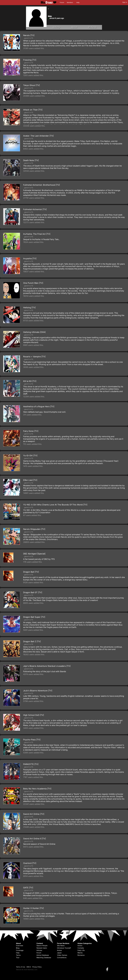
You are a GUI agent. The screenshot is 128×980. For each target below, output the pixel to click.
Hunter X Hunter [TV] (33, 908)
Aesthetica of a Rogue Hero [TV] (39, 407)
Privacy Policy (37, 967)
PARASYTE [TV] (31, 764)
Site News (61, 946)
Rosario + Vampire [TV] (34, 357)
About (74, 27)
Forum (62, 2)
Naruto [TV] (29, 35)
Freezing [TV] (30, 60)
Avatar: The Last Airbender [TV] (38, 136)
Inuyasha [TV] (30, 259)
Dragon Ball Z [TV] (32, 641)
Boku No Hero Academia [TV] (37, 789)
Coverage (20, 950)
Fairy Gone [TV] (31, 431)
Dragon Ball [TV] (31, 572)
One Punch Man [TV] (33, 283)
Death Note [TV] (31, 160)
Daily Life (81, 950)
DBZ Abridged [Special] (34, 554)
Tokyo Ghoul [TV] (31, 85)
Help (78, 2)
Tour (18, 958)
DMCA (29, 967)
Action (80, 946)
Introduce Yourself (64, 948)
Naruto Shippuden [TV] (34, 529)
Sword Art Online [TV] (34, 814)
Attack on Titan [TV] (33, 110)
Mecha (80, 953)
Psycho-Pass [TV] (32, 740)
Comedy (81, 948)
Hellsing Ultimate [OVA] (34, 332)
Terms (18, 955)
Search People (42, 946)
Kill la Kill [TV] (30, 381)
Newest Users (42, 948)
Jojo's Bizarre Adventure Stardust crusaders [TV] (47, 666)
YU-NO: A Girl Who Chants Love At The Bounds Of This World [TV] (55, 505)
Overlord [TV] (30, 863)
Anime (59, 950)
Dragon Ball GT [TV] (33, 592)
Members (70, 2)
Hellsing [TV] (29, 308)
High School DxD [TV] (34, 715)
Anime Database (43, 955)
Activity (56, 27)
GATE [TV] (28, 888)
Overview (20, 946)
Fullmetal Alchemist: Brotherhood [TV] (41, 185)
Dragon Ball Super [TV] (34, 617)
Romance (81, 955)
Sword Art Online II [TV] (34, 839)
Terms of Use (21, 967)
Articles (39, 950)
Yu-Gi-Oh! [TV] (30, 456)
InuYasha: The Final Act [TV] (37, 234)
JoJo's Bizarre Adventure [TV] (38, 691)
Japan (59, 953)
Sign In (125, 2)
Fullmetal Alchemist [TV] (35, 209)
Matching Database (44, 958)
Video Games (62, 955)
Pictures (92, 27)
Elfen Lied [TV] (30, 480)
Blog (18, 948)
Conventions (62, 958)
